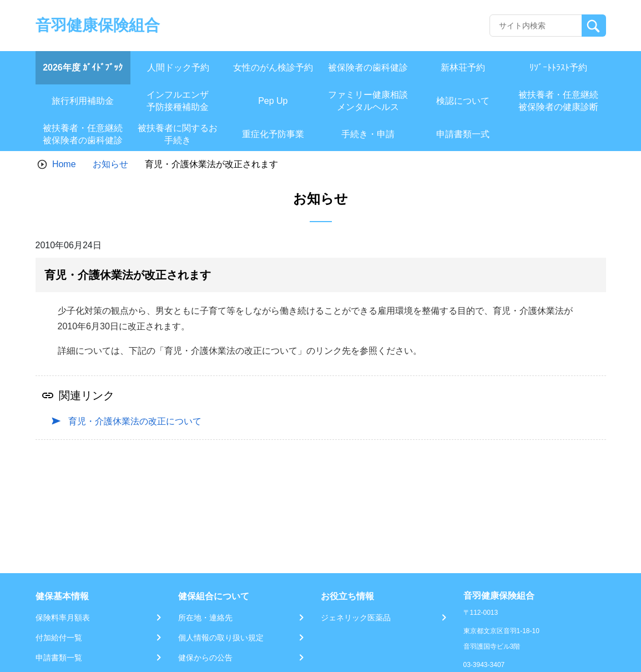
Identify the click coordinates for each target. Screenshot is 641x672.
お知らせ (110, 164)
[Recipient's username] (536, 26)
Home (64, 164)
